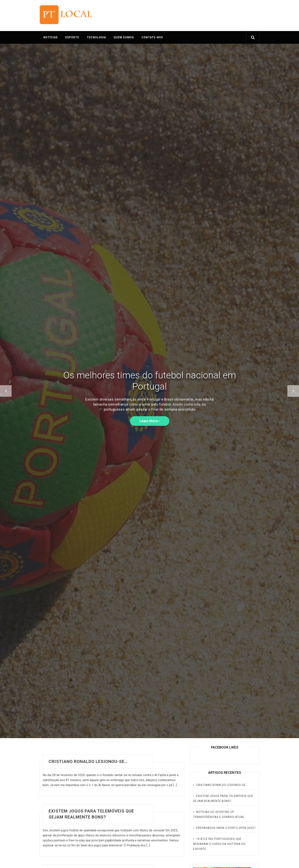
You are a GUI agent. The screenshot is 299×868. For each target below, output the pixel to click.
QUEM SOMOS (124, 37)
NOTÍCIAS (51, 37)
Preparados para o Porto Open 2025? (226, 828)
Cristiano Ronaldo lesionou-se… (88, 762)
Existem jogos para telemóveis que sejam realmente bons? (91, 814)
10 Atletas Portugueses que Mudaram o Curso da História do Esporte (219, 844)
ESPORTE (72, 37)
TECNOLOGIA (96, 37)
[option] (149, 391)
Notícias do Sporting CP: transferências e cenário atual (219, 814)
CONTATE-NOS (152, 37)
